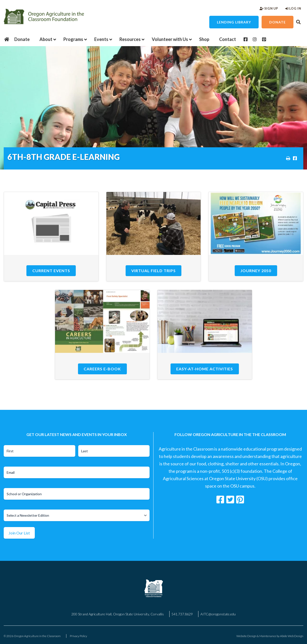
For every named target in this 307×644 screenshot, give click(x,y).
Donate (278, 22)
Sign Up (269, 9)
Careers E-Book (102, 369)
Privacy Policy (78, 636)
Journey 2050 (256, 271)
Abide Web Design (292, 636)
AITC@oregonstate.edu (218, 614)
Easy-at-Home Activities (205, 369)
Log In (293, 9)
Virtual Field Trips (153, 271)
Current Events (51, 271)
